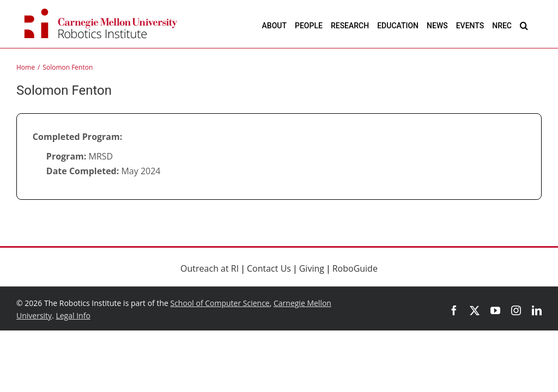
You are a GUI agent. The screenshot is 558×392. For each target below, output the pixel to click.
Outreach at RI (210, 268)
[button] (524, 25)
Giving (312, 268)
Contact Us (269, 268)
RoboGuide (355, 268)
